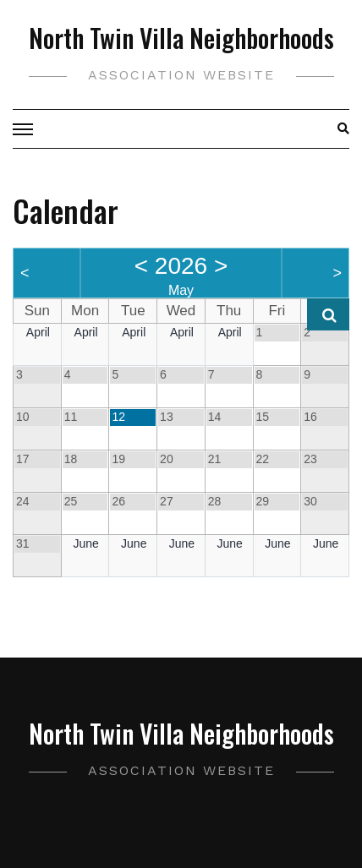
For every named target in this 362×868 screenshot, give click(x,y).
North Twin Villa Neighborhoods (181, 38)
